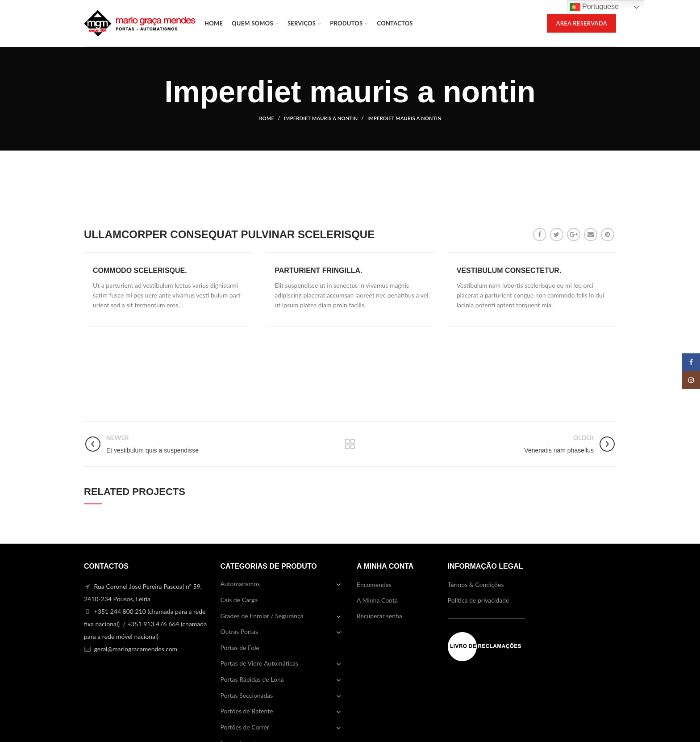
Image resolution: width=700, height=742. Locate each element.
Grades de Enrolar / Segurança (262, 616)
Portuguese (594, 7)
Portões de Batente (247, 711)
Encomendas (374, 585)
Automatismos (240, 584)
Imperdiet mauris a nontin (321, 118)
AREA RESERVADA (581, 23)
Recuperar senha (379, 616)
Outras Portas (240, 631)
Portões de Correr (245, 727)
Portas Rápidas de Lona (252, 679)
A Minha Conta (377, 600)
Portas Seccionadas (247, 695)
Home (266, 118)
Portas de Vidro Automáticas (259, 663)
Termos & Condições (476, 585)
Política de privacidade (479, 600)
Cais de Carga (239, 600)
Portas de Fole (240, 648)
